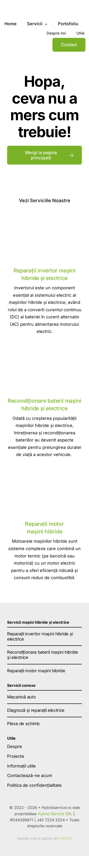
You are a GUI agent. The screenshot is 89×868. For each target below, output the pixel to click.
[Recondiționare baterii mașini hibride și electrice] (44, 350)
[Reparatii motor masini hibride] (44, 473)
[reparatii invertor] (44, 219)
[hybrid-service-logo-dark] (33, 8)
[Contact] (69, 45)
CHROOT (65, 838)
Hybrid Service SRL (55, 814)
